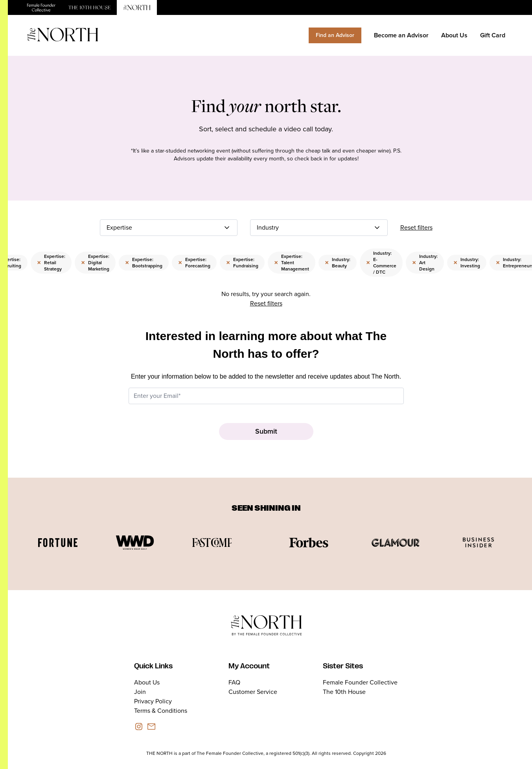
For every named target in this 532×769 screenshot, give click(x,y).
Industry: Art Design (425, 263)
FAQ (234, 682)
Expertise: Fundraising (242, 263)
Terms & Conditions (161, 711)
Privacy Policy (153, 701)
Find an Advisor (335, 35)
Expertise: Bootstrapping (144, 263)
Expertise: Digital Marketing (95, 263)
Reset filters (416, 227)
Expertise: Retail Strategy (51, 263)
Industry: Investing (467, 263)
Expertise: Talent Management (292, 263)
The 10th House (344, 692)
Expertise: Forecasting (194, 263)
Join (140, 692)
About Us (454, 35)
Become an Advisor (401, 35)
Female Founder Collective (360, 682)
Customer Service (253, 692)
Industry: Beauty (338, 263)
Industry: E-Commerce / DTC (381, 263)
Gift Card (493, 35)
